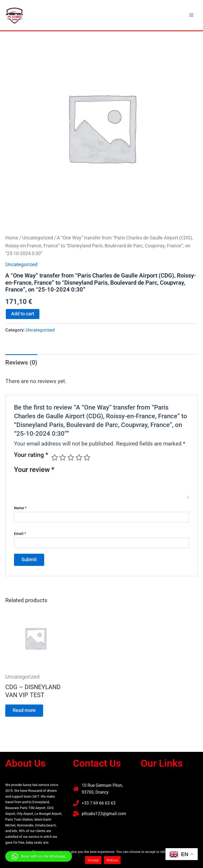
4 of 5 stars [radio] (79, 458)
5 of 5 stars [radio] (87, 458)
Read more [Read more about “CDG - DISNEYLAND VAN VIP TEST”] (24, 710)
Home (12, 238)
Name (20, 508)
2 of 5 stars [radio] (63, 458)
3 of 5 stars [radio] (71, 458)
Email (20, 534)
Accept (93, 860)
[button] (169, 788)
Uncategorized (38, 238)
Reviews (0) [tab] (21, 362)
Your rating (31, 455)
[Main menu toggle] (192, 15)
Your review (34, 470)
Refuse (112, 860)
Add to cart (23, 314)
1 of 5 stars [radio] (55, 458)
